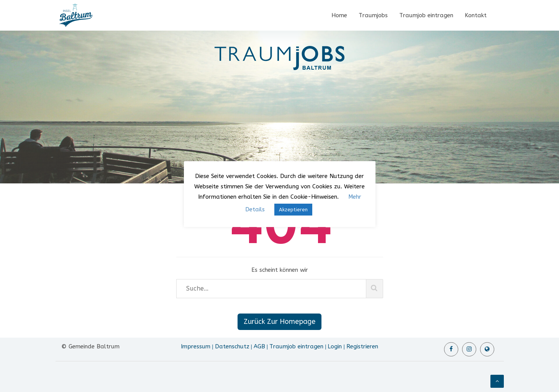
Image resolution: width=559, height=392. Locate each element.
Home (339, 15)
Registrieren (362, 346)
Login (335, 346)
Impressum (196, 346)
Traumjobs (373, 15)
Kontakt (476, 15)
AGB (259, 346)
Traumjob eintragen (426, 15)
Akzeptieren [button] (293, 210)
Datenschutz (232, 346)
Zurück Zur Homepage (279, 322)
